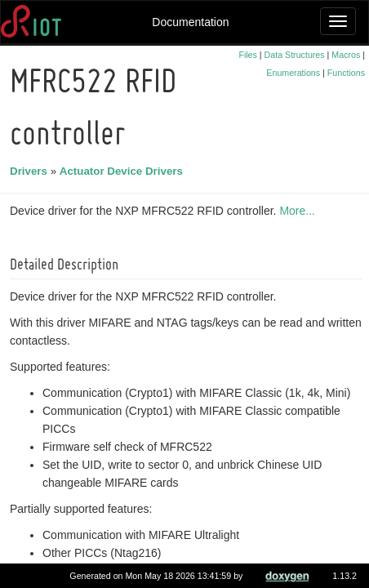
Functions (346, 73)
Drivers (31, 171)
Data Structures (295, 55)
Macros (346, 55)
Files (248, 55)
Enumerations (293, 73)
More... (300, 211)
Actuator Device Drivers (124, 171)
